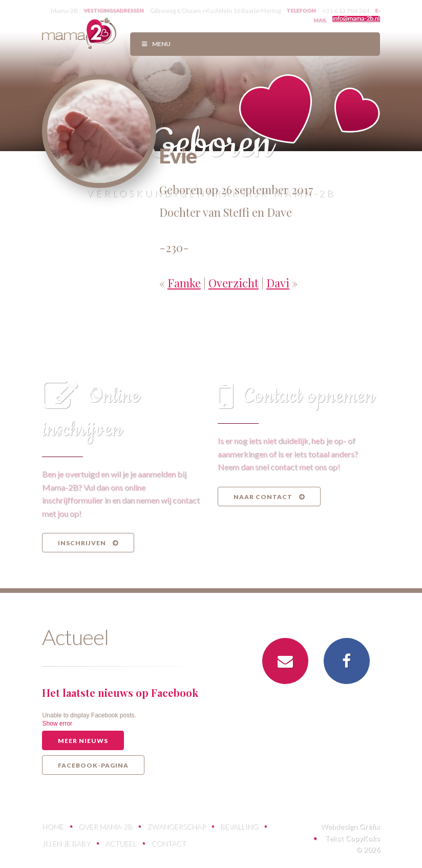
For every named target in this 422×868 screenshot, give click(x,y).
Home (53, 826)
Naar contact (269, 497)
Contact (168, 843)
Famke (184, 283)
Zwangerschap (176, 826)
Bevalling (239, 826)
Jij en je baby (66, 843)
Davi (278, 283)
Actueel (121, 843)
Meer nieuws (83, 741)
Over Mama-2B (105, 826)
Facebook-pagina (93, 765)
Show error (57, 724)
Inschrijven (88, 543)
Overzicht (234, 283)
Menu (155, 44)
